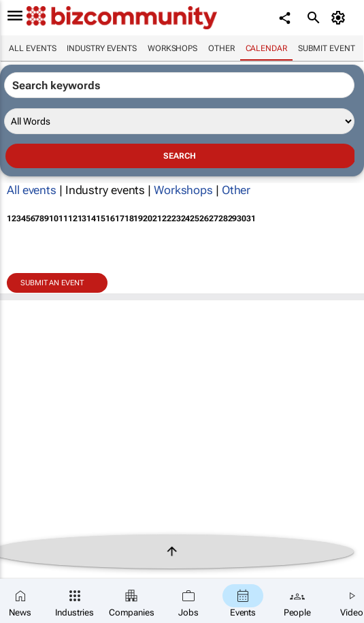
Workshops (172, 48)
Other (221, 48)
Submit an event (52, 283)
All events (32, 48)
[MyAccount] (341, 18)
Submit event (327, 48)
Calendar (266, 48)
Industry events (102, 48)
